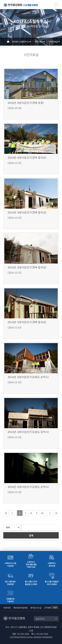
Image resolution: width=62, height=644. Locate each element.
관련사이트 (40, 619)
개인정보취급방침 (21, 608)
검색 (31, 535)
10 (42, 513)
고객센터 (48, 608)
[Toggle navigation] (56, 5)
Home (9, 42)
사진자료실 (53, 42)
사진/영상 (39, 42)
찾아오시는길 (36, 608)
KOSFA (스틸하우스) (21, 42)
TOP (55, 607)
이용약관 (7, 608)
